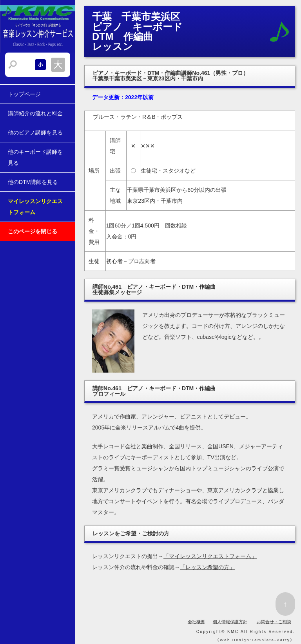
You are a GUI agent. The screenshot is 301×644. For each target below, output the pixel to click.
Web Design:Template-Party (255, 640)
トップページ (24, 94)
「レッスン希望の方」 (207, 567)
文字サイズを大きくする (58, 65)
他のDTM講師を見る (33, 182)
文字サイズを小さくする (40, 65)
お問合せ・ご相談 (274, 622)
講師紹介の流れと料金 (35, 113)
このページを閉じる (33, 231)
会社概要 (196, 622)
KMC (233, 632)
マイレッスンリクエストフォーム (35, 207)
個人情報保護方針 (230, 622)
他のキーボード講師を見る (35, 157)
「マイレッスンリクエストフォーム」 (210, 556)
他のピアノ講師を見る (35, 133)
